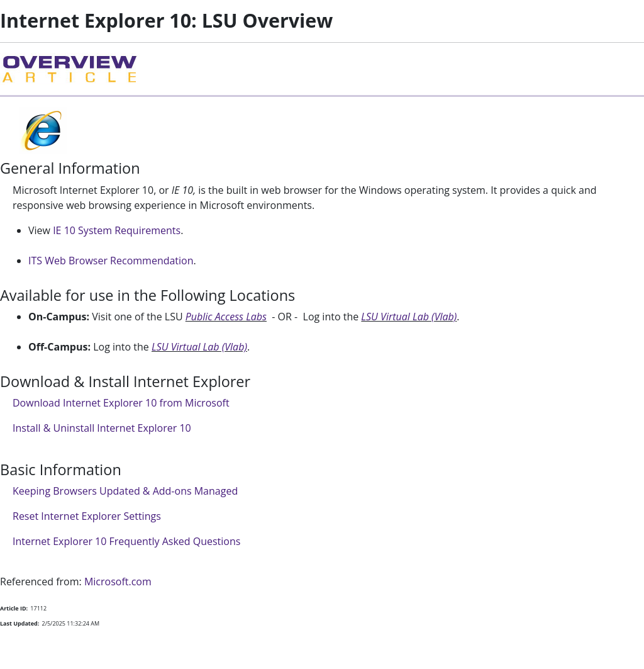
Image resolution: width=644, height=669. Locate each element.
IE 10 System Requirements (117, 230)
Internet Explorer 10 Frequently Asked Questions (126, 541)
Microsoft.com (118, 582)
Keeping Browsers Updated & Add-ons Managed (125, 491)
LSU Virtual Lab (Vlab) (409, 317)
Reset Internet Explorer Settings (87, 516)
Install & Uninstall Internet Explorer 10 (102, 428)
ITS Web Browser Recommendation (111, 261)
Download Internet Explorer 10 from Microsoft (121, 403)
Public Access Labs (226, 317)
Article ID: (14, 608)
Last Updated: (19, 623)
